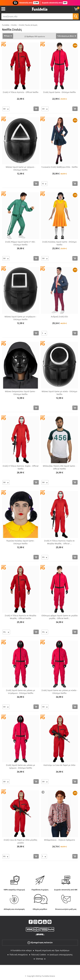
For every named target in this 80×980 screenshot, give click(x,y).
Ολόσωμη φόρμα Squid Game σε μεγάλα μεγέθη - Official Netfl (59, 617)
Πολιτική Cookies (39, 955)
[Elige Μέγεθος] (6, 109)
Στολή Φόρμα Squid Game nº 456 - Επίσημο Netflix (21, 243)
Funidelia (6, 25)
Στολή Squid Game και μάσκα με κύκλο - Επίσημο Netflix (59, 692)
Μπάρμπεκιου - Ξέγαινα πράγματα (59, 840)
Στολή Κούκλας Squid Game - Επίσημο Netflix (59, 243)
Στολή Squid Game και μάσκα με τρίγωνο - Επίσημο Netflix (21, 766)
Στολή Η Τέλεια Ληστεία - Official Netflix (21, 92)
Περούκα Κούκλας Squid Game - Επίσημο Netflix (21, 542)
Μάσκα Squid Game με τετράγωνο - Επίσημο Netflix (21, 318)
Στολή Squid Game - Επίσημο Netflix (59, 92)
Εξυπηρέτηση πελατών (40, 943)
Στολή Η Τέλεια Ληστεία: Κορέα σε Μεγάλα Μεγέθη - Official (59, 542)
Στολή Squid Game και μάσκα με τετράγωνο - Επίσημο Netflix (21, 692)
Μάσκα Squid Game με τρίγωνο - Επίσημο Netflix (21, 168)
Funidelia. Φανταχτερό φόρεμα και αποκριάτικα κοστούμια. (40, 9)
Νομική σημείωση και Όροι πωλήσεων (52, 950)
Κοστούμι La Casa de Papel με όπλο (59, 765)
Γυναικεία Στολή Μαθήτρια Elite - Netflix (59, 167)
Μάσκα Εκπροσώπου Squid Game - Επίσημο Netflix (21, 393)
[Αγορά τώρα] (36, 109)
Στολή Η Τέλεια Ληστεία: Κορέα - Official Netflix (21, 467)
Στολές (14, 25)
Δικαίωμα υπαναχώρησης (61, 955)
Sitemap (39, 959)
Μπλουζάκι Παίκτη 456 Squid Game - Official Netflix (59, 467)
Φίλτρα (7, 36)
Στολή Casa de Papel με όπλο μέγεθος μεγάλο (21, 841)
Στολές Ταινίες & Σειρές (28, 25)
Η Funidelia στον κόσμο (21, 950)
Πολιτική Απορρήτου (19, 955)
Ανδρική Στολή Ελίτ (59, 317)
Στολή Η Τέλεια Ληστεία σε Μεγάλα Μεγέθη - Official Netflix (21, 617)
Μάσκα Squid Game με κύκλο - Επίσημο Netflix (59, 393)
